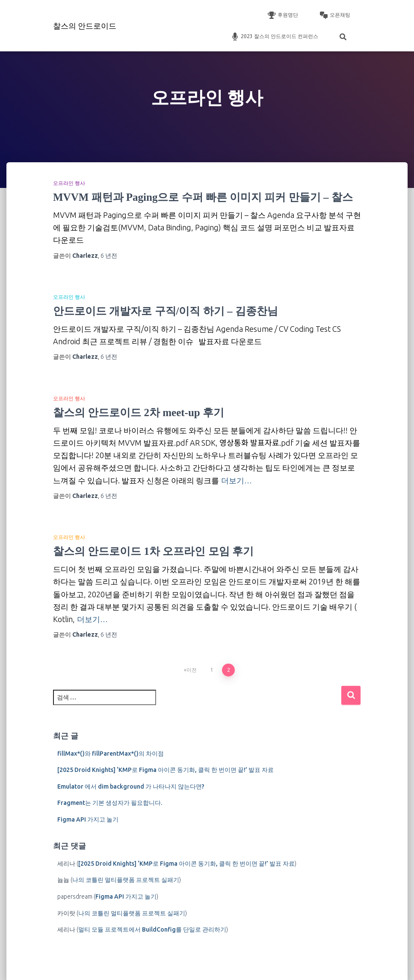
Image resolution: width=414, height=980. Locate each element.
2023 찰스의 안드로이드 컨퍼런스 (274, 37)
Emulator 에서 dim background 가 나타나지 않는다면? (131, 786)
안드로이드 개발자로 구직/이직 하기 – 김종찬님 (166, 311)
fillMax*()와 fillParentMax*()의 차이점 (111, 754)
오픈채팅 (335, 15)
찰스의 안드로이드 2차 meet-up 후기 (139, 413)
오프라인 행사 (69, 183)
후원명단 (283, 15)
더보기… (237, 480)
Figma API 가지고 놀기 (88, 819)
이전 (192, 670)
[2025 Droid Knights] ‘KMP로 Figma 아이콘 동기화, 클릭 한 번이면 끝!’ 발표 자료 (166, 770)
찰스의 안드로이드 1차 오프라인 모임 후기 (153, 551)
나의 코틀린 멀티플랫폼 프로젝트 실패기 (126, 880)
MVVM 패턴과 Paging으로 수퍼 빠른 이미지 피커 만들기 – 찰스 (203, 197)
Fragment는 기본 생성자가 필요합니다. (110, 803)
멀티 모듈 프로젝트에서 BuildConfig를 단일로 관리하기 (152, 929)
